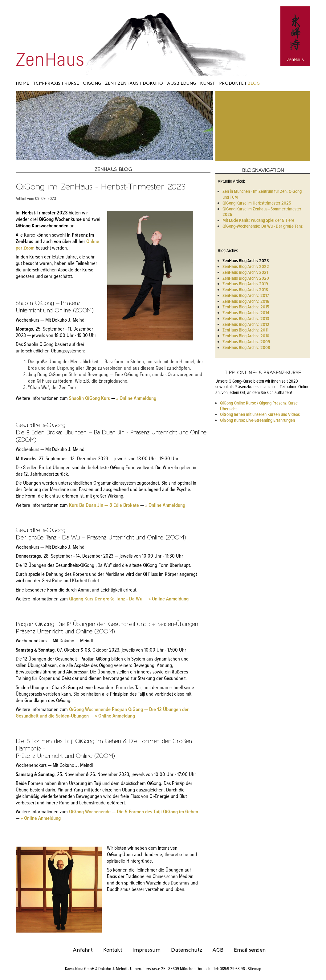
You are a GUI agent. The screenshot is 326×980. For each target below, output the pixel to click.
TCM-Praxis (47, 83)
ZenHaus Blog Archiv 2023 (246, 261)
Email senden (250, 950)
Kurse (72, 83)
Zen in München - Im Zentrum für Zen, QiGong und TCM (262, 195)
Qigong (92, 83)
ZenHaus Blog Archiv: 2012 (246, 325)
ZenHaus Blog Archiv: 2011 (245, 330)
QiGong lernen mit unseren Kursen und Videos (260, 415)
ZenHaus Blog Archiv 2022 (246, 267)
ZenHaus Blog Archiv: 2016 (246, 302)
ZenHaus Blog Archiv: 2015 (246, 307)
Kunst (208, 83)
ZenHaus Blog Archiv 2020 (246, 279)
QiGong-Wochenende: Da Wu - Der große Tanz (263, 226)
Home (22, 83)
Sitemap (255, 969)
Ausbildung (181, 83)
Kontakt (113, 950)
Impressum (147, 950)
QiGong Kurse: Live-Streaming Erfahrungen (257, 421)
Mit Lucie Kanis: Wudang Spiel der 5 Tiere (258, 221)
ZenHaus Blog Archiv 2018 (245, 290)
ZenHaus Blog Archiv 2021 (245, 273)
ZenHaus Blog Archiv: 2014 (246, 313)
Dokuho (153, 83)
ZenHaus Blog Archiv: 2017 (246, 296)
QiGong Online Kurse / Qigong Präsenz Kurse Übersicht (259, 406)
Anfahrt (83, 950)
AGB (218, 950)
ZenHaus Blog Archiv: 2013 (246, 319)
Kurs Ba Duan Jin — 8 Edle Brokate (104, 506)
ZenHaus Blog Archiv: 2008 (246, 348)
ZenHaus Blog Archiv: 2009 (246, 342)
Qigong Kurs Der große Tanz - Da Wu (106, 599)
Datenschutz (187, 950)
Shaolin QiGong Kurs (90, 399)
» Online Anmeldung (136, 399)
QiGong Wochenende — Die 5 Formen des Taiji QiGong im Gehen (134, 812)
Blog (254, 83)
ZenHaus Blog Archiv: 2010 (246, 336)
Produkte (231, 83)
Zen (109, 83)
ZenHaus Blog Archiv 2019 (245, 284)
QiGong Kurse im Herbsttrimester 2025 (257, 203)
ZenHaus (128, 83)
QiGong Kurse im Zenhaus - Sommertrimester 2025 (262, 212)
